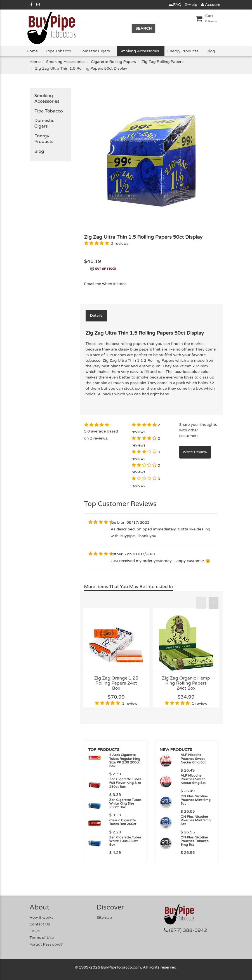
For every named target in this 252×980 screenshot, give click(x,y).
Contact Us (40, 924)
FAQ (175, 5)
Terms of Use (42, 938)
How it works (42, 917)
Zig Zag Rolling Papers (162, 62)
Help (191, 5)
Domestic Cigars (95, 51)
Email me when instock (105, 284)
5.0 (87, 431)
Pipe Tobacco (59, 51)
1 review (130, 703)
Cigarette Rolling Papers (113, 62)
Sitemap (104, 917)
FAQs (35, 931)
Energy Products (183, 51)
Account (211, 5)
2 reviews (120, 244)
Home (32, 51)
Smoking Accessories (139, 51)
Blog (211, 51)
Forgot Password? (46, 944)
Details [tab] (96, 315)
